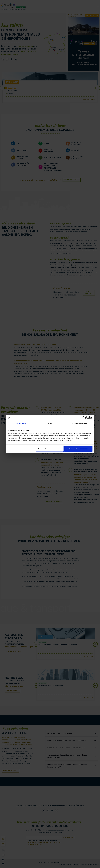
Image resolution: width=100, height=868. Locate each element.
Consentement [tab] (21, 423)
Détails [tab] (50, 423)
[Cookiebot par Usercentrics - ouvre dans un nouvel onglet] (84, 418)
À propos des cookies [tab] (79, 423)
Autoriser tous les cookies (78, 449)
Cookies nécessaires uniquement (50, 449)
